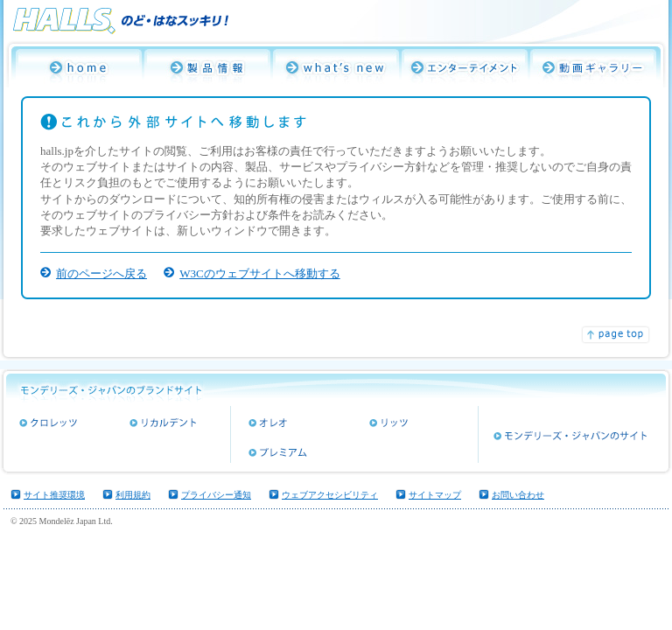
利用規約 (133, 495)
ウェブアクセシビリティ (330, 495)
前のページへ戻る (101, 273)
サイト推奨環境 (54, 495)
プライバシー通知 (216, 495)
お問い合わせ (518, 495)
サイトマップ (435, 495)
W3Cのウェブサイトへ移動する (259, 273)
